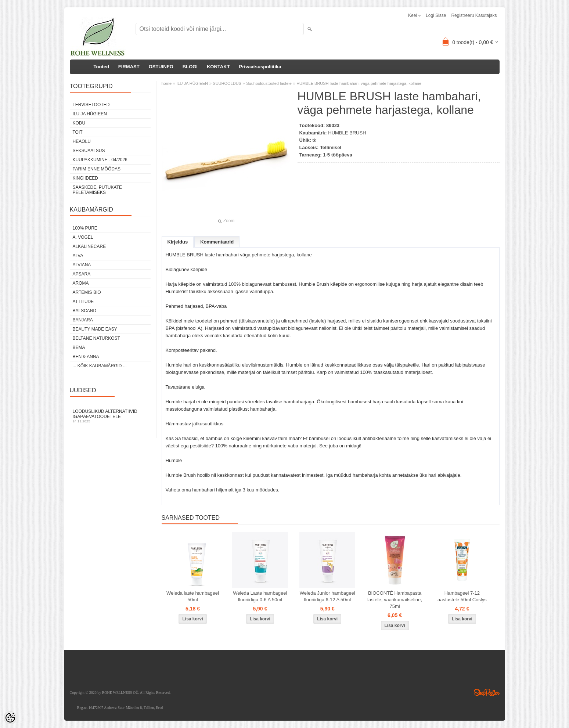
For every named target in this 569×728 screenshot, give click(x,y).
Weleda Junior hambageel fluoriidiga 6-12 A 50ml (327, 596)
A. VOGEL (83, 237)
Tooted (101, 67)
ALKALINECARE (89, 246)
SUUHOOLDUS (227, 83)
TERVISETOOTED (91, 105)
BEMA (79, 347)
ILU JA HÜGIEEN (90, 114)
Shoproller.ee (487, 692)
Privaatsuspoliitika (260, 67)
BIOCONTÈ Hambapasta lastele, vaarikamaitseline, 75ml (395, 600)
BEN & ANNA (86, 357)
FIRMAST (129, 67)
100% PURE (85, 228)
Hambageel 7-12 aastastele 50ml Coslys (462, 596)
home (167, 83)
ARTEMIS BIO (87, 292)
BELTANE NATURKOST (96, 338)
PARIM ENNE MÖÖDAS (97, 169)
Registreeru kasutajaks (474, 15)
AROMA (81, 283)
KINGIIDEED (85, 178)
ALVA (78, 256)
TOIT (78, 132)
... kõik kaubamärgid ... (100, 366)
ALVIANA (82, 265)
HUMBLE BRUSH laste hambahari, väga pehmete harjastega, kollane (359, 83)
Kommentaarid (217, 242)
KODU (79, 123)
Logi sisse (436, 15)
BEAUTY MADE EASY (95, 329)
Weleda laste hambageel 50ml (193, 596)
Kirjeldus (178, 242)
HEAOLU (82, 141)
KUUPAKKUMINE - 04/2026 (100, 160)
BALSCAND (85, 311)
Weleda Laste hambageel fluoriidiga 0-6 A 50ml (260, 596)
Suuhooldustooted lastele (269, 83)
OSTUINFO (161, 67)
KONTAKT (218, 67)
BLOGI (190, 67)
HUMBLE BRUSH (347, 133)
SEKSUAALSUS (89, 151)
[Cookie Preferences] (10, 718)
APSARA (82, 274)
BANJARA (83, 320)
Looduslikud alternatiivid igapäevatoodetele (110, 416)
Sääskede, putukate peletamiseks (97, 190)
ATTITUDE (83, 302)
